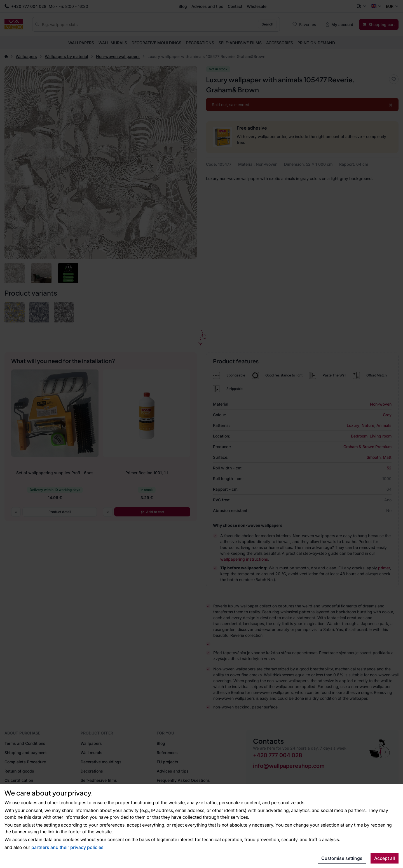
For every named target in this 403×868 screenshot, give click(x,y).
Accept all (385, 858)
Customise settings (342, 858)
